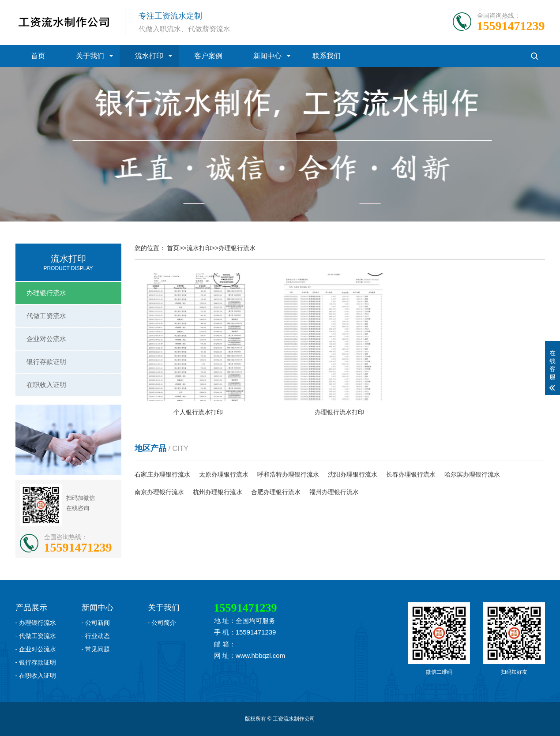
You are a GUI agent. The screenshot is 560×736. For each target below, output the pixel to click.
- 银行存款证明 (36, 662)
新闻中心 (267, 56)
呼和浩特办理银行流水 (288, 474)
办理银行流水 (46, 293)
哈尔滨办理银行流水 (472, 474)
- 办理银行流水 (36, 623)
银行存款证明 (46, 362)
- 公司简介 (162, 623)
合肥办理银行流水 (276, 492)
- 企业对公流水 (36, 649)
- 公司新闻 (96, 623)
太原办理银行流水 (224, 474)
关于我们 (90, 56)
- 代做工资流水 (36, 636)
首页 (38, 56)
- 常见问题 (96, 649)
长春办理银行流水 (411, 474)
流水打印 (149, 56)
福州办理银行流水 (334, 492)
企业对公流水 (46, 339)
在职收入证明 (46, 385)
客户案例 (208, 56)
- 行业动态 (96, 636)
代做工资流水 (46, 316)
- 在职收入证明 (36, 676)
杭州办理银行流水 (218, 492)
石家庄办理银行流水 (162, 474)
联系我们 (327, 56)
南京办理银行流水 (159, 492)
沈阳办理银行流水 (353, 474)
